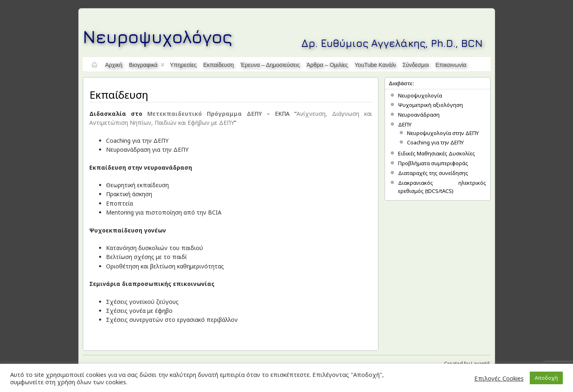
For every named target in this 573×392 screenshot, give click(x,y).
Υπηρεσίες (183, 65)
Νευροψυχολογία (420, 95)
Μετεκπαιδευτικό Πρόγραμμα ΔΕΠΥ (205, 114)
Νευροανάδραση (419, 115)
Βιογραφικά (147, 66)
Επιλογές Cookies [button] (499, 378)
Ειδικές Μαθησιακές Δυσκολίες (437, 153)
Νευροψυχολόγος (158, 37)
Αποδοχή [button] (546, 378)
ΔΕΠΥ (405, 124)
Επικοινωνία (451, 65)
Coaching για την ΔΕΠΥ (435, 142)
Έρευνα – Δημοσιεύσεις (270, 65)
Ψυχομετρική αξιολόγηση (430, 105)
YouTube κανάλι (375, 65)
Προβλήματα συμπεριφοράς (433, 163)
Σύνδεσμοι (416, 65)
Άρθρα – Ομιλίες (327, 65)
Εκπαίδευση (218, 65)
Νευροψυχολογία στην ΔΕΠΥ (443, 133)
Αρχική (114, 65)
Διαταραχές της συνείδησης (433, 173)
